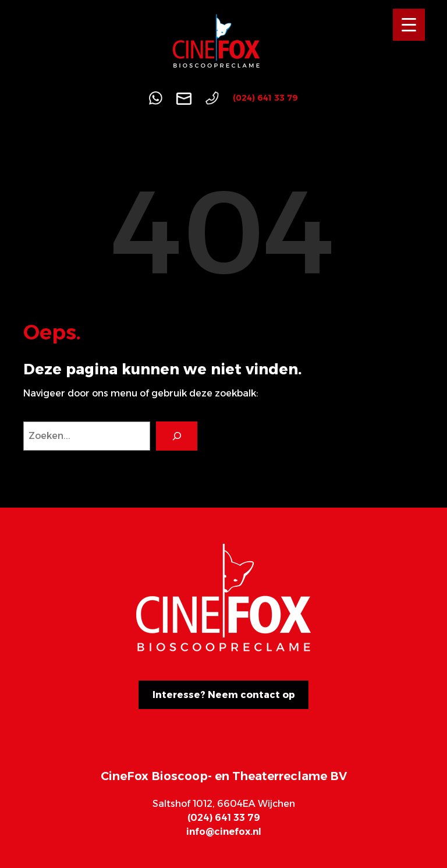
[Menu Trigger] (409, 25)
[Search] (177, 436)
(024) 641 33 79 (265, 98)
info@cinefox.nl (224, 832)
